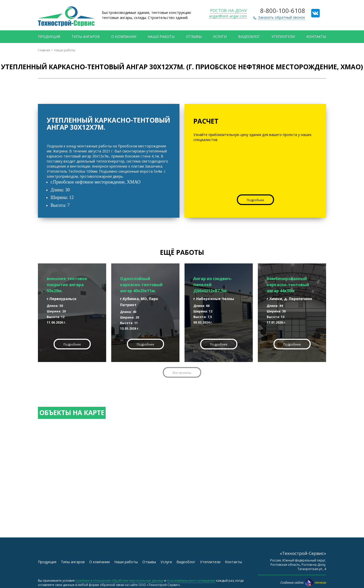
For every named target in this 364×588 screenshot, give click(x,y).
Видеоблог (249, 37)
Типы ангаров (86, 37)
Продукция (49, 37)
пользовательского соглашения (191, 581)
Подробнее (255, 200)
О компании (124, 37)
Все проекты (182, 373)
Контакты (316, 37)
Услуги (220, 37)
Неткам (316, 583)
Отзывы (194, 37)
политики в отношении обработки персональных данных (119, 581)
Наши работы (161, 37)
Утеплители (283, 37)
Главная (44, 50)
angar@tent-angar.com (228, 16)
